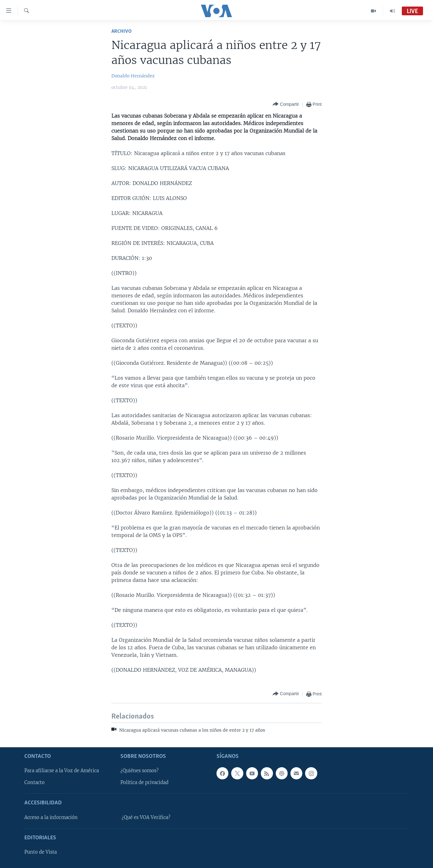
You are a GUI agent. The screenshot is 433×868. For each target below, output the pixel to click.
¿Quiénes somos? (139, 771)
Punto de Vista (41, 852)
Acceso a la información (51, 817)
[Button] (286, 104)
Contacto (34, 783)
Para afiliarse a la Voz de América (62, 771)
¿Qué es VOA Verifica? (146, 817)
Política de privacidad (144, 783)
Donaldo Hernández (133, 76)
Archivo (122, 31)
